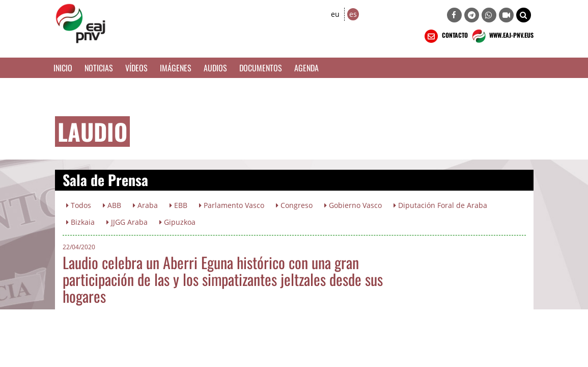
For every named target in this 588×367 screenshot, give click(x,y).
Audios (215, 68)
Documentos (261, 68)
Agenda (306, 68)
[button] (524, 15)
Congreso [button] (294, 205)
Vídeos (136, 68)
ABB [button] (112, 205)
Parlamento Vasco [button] (232, 205)
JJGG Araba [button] (127, 222)
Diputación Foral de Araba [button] (440, 205)
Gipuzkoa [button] (177, 222)
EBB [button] (178, 205)
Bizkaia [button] (80, 222)
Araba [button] (145, 205)
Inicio (63, 68)
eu (335, 14)
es (353, 14)
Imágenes (176, 68)
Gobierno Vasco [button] (353, 205)
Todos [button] (79, 205)
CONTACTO (445, 36)
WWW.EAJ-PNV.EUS (502, 36)
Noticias (99, 68)
